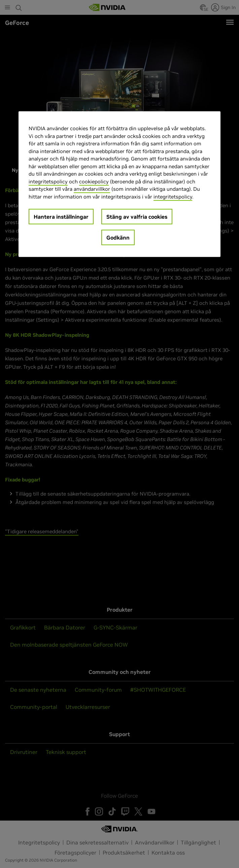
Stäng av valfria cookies (137, 217)
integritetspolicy (48, 181)
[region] (119, 184)
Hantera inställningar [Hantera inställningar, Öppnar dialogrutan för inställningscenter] (61, 217)
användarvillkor (92, 189)
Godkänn (118, 238)
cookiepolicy (94, 181)
